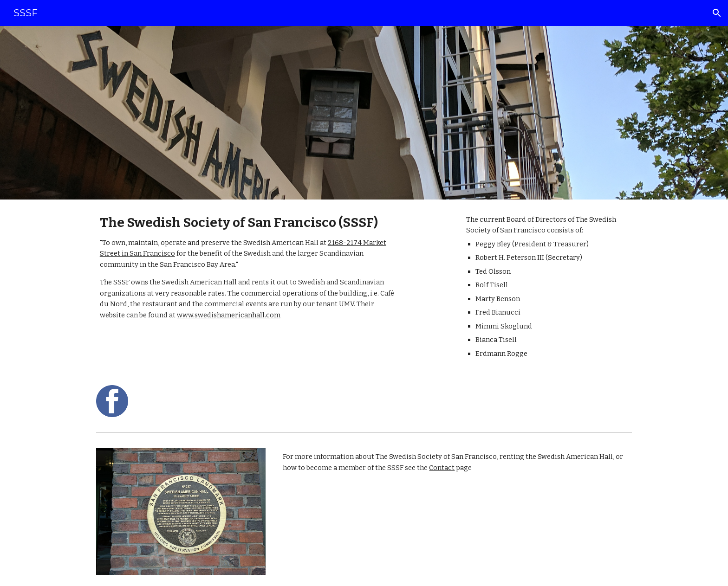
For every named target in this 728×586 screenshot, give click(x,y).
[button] (717, 13)
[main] (250, 267)
